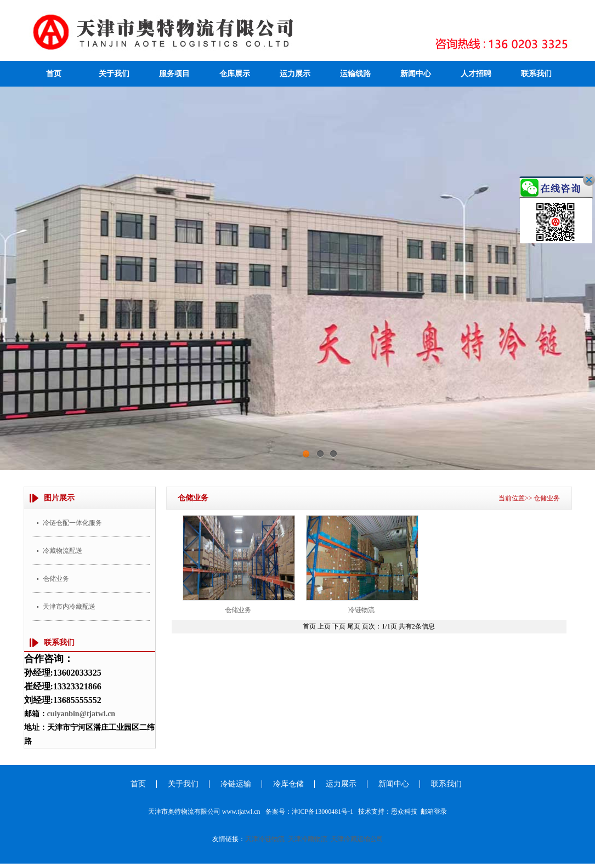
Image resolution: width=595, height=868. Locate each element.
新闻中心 (416, 74)
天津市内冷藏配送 (69, 607)
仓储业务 (56, 579)
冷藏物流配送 (63, 551)
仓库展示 (235, 74)
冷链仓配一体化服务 (72, 523)
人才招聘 (476, 74)
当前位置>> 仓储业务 (529, 498)
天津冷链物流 (265, 839)
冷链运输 (236, 784)
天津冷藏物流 (308, 839)
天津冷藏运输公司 (357, 839)
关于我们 (114, 74)
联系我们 (536, 74)
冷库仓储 (288, 784)
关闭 (575, 193)
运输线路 (355, 74)
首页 (54, 74)
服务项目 (174, 74)
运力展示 (295, 74)
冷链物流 (361, 610)
